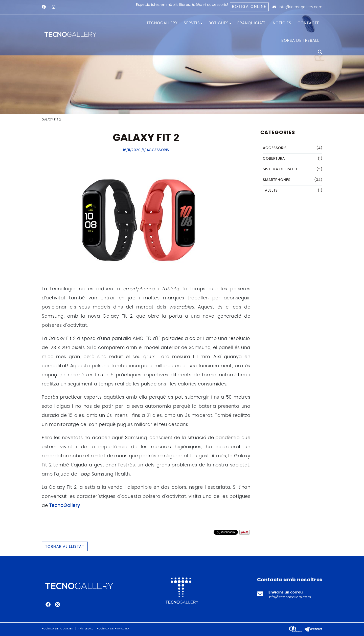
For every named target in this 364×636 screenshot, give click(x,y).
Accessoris (158, 150)
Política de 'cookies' (58, 629)
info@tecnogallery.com (301, 7)
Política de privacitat (114, 629)
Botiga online (249, 7)
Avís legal (85, 629)
